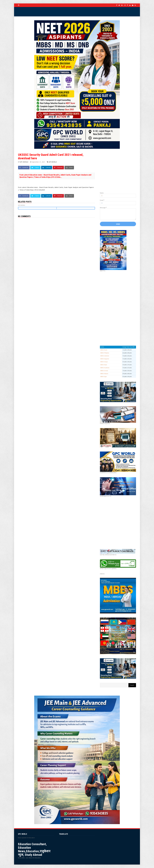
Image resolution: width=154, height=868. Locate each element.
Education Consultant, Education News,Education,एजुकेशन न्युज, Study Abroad (34, 849)
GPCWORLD (53, 162)
